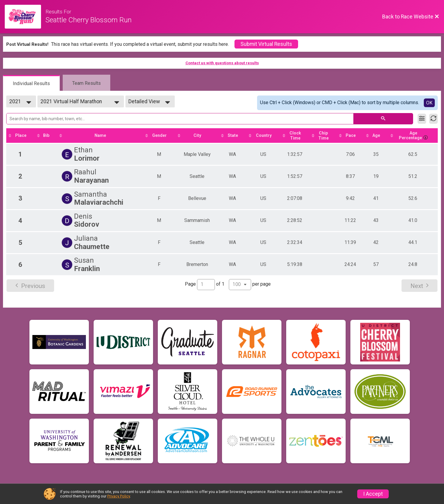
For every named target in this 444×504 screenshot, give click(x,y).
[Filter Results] (422, 119)
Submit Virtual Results (266, 44)
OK (429, 103)
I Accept (373, 494)
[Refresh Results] (433, 119)
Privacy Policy (119, 496)
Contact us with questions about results (222, 63)
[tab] (31, 83)
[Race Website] (25, 17)
